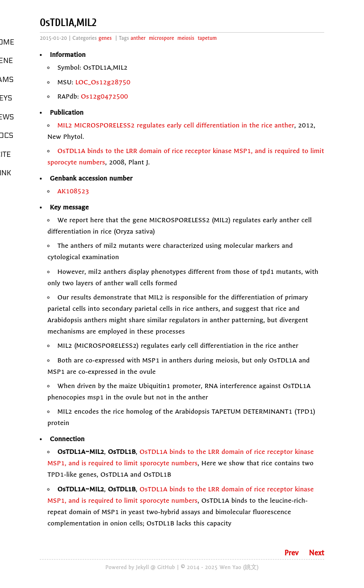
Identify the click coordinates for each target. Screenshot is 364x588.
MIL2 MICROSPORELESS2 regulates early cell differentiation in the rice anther (176, 125)
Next (317, 553)
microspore (161, 38)
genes (105, 38)
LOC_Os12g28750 (103, 82)
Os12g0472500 (105, 96)
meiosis (186, 38)
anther (138, 38)
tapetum (207, 38)
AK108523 (73, 191)
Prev (291, 553)
